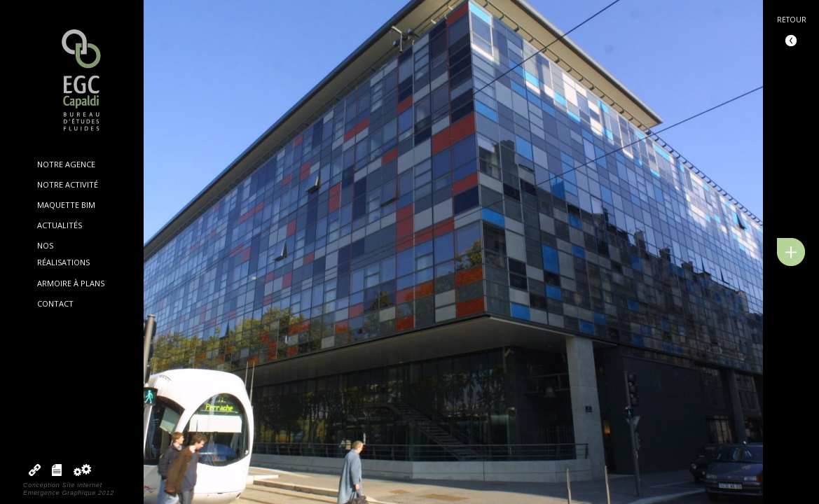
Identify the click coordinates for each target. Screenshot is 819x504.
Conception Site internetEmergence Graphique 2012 (69, 489)
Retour (792, 20)
